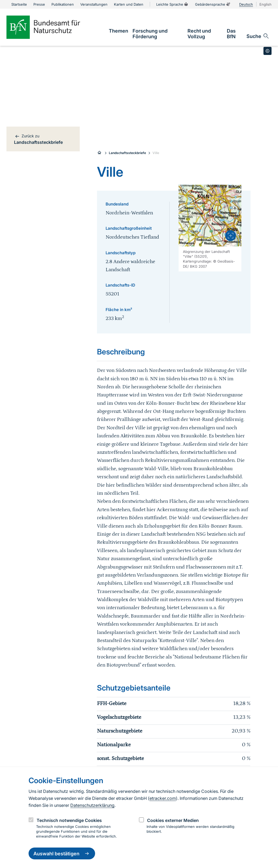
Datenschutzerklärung (92, 805)
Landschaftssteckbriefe (127, 153)
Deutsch (246, 4)
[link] (119, 31)
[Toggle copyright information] (267, 51)
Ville (156, 153)
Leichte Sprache (172, 4)
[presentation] (231, 236)
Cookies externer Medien (173, 820)
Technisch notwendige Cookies (69, 820)
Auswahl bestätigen (62, 853)
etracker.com (163, 798)
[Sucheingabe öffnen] (258, 36)
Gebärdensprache (213, 4)
